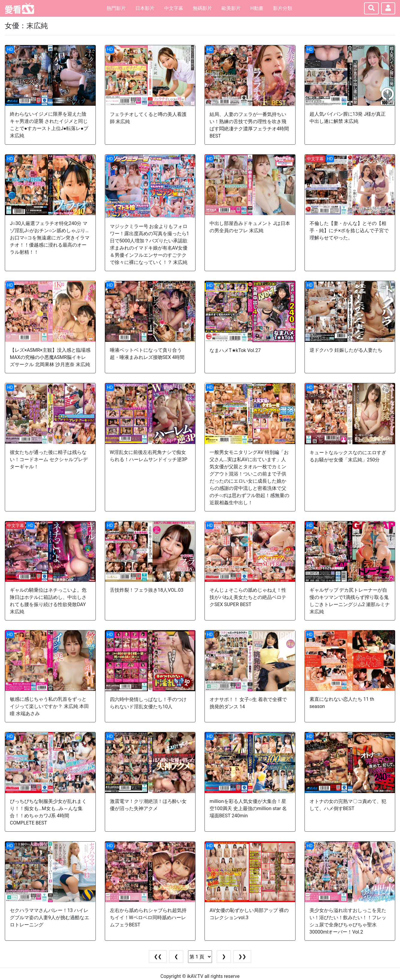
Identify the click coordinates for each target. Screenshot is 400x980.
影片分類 (283, 8)
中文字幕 (174, 8)
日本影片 (145, 8)
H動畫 (257, 8)
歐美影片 (231, 8)
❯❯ (242, 956)
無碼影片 (202, 8)
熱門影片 (116, 8)
